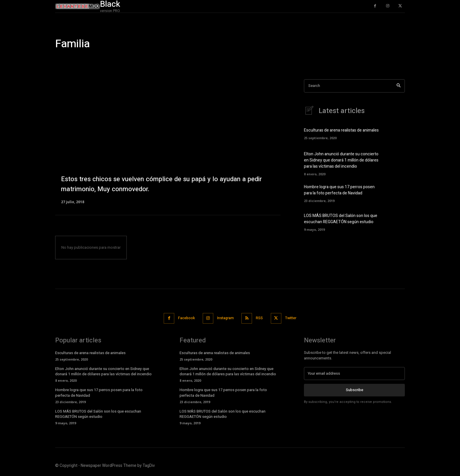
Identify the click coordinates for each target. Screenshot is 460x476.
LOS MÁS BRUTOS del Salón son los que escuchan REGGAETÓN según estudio (341, 219)
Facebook (184, 318)
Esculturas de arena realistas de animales (341, 131)
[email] (354, 373)
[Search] (399, 86)
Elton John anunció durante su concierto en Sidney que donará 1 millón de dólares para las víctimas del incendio (341, 160)
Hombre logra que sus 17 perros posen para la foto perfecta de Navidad (339, 190)
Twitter (294, 318)
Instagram (225, 318)
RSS (261, 318)
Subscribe (355, 389)
